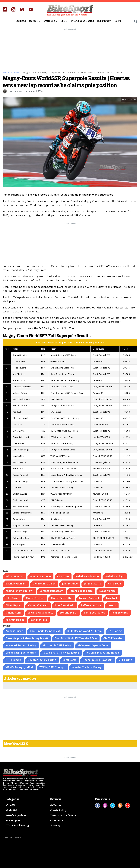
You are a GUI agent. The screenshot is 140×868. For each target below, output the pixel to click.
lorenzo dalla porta (81, 591)
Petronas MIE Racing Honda (102, 652)
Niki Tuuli (112, 598)
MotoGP (35, 21)
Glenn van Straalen (44, 583)
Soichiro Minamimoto (40, 612)
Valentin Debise (15, 620)
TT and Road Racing (82, 21)
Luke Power (12, 598)
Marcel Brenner (35, 598)
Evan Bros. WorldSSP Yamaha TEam (76, 638)
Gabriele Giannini (16, 583)
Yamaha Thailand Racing (86, 667)
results (112, 605)
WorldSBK (51, 21)
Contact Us (57, 820)
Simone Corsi (13, 612)
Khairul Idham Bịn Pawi (19, 591)
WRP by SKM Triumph (52, 667)
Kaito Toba (114, 583)
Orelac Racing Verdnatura (21, 652)
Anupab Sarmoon (40, 576)
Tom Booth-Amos (94, 612)
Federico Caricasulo (87, 576)
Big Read (21, 21)
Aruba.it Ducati (14, 631)
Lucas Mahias (107, 591)
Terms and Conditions (63, 815)
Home (6, 72)
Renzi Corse (69, 660)
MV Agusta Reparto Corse (93, 645)
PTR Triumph (13, 660)
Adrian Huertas (15, 576)
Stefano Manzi (68, 612)
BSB (64, 21)
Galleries (56, 805)
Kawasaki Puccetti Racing (21, 645)
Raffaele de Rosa (91, 605)
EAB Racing (115, 631)
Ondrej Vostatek (38, 605)
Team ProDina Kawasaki (98, 660)
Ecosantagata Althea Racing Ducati (27, 638)
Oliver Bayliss (14, 605)
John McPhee (70, 583)
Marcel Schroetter (62, 598)
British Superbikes (17, 815)
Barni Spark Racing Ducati (45, 631)
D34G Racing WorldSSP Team (84, 631)
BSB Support (104, 21)
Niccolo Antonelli (89, 598)
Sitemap (55, 826)
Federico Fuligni (115, 576)
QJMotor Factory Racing (42, 660)
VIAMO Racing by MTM (19, 667)
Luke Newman (15, 91)
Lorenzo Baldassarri (52, 591)
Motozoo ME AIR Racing (57, 645)
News (118, 21)
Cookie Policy (59, 810)
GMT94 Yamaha (113, 638)
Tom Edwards (120, 612)
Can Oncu (63, 576)
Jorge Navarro (93, 583)
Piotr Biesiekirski (64, 605)
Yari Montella (39, 620)
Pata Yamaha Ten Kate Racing (61, 652)
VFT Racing (125, 660)
